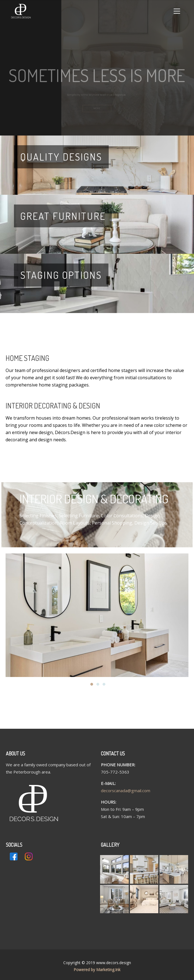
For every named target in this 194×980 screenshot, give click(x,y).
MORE (97, 110)
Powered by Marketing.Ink (97, 970)
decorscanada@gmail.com (126, 791)
